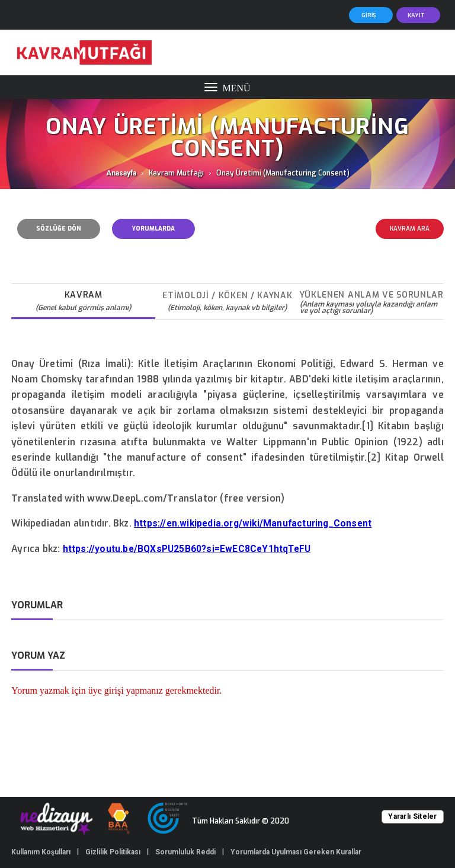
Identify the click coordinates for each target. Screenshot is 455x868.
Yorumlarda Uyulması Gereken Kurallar (296, 852)
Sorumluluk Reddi (185, 852)
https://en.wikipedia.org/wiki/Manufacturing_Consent (253, 524)
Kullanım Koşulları (41, 852)
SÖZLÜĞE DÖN (59, 229)
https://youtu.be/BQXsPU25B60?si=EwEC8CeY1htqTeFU (187, 549)
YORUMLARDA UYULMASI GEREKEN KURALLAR (153, 232)
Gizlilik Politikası (113, 852)
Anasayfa (121, 173)
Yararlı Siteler (413, 816)
